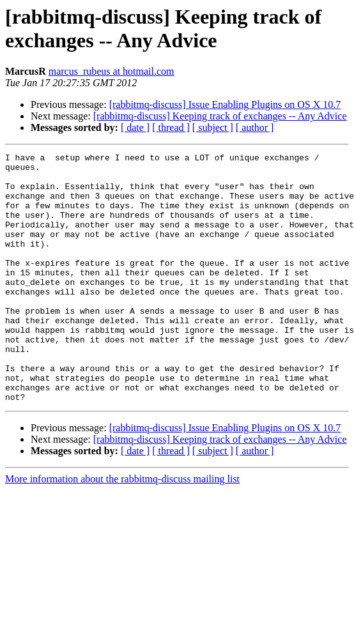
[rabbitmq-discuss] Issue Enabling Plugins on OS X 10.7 (225, 104)
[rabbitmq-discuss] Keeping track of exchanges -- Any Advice (220, 116)
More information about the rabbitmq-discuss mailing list (122, 529)
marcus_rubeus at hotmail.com (112, 71)
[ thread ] (171, 127)
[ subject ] (213, 127)
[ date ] (135, 127)
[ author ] (255, 127)
